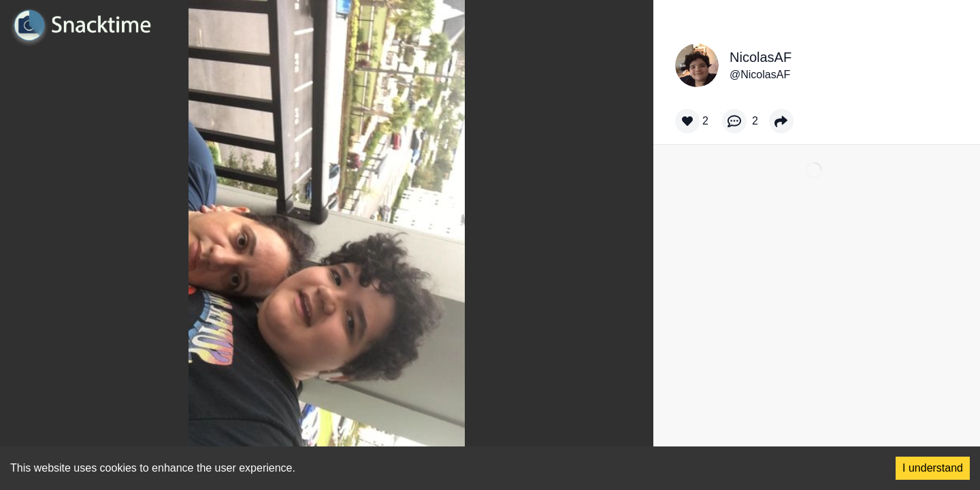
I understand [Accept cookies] (933, 468)
